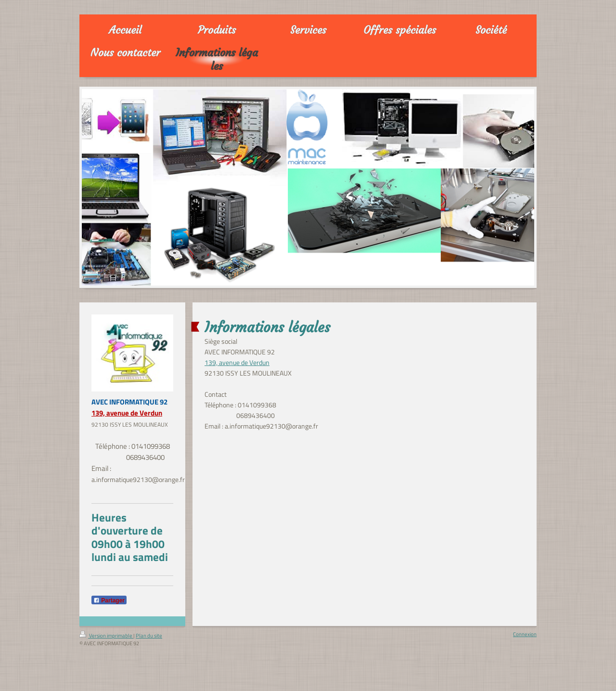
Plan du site (149, 636)
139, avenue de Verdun (127, 413)
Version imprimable (106, 636)
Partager (109, 600)
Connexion (525, 634)
